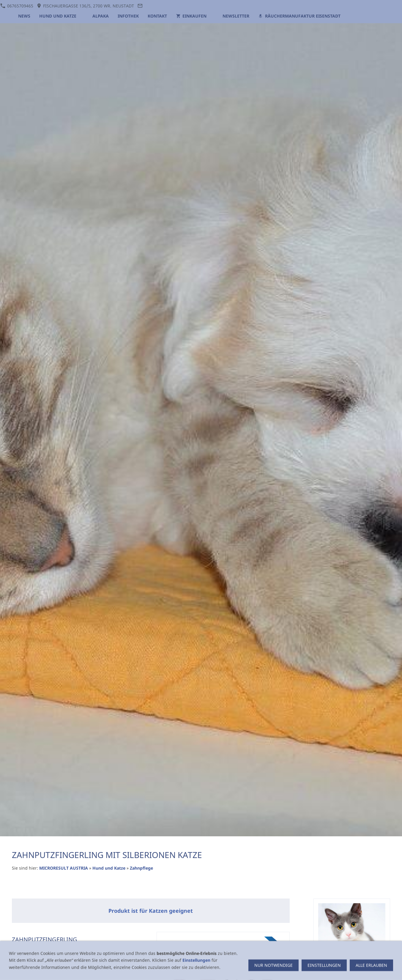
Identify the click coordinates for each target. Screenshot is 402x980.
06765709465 (17, 6)
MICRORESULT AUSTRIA (64, 868)
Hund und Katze (109, 868)
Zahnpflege (141, 868)
